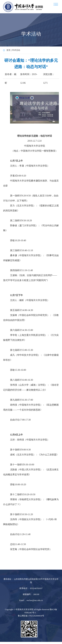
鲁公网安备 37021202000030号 (31, 616)
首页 (8, 50)
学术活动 (16, 50)
